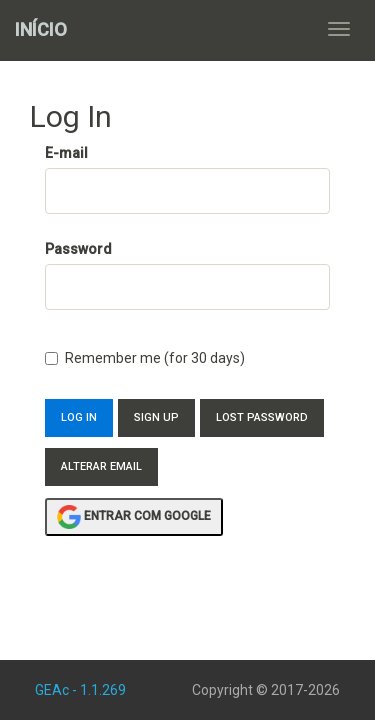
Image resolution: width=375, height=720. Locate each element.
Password (78, 249)
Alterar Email (101, 466)
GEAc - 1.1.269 (80, 690)
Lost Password (262, 417)
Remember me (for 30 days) (145, 358)
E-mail (66, 153)
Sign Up (156, 417)
